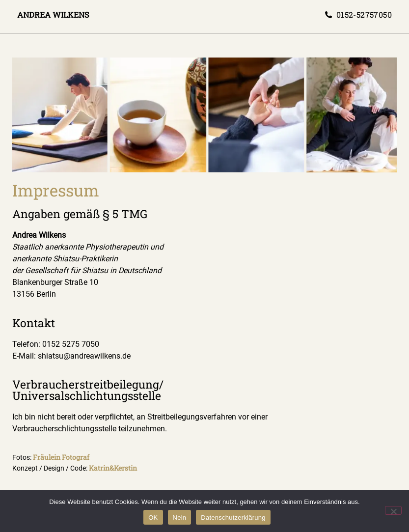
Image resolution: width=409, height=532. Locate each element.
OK (153, 518)
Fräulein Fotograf (61, 457)
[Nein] (393, 510)
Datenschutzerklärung (233, 518)
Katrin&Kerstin (113, 468)
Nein (180, 518)
